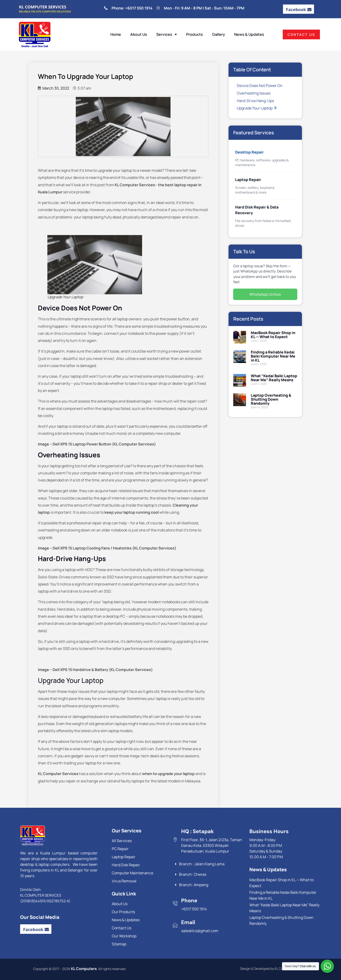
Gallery (219, 34)
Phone (189, 901)
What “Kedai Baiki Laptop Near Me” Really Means (274, 378)
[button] (276, 108)
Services (167, 34)
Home (116, 34)
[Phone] (175, 903)
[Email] (175, 925)
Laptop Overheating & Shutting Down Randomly (271, 399)
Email (188, 922)
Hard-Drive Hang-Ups (255, 101)
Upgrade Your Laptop (257, 108)
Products (195, 34)
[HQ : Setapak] (175, 840)
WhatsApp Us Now (265, 294)
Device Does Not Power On (260, 86)
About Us (139, 34)
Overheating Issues (254, 93)
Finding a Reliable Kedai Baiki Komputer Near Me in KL (273, 356)
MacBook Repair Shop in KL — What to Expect (273, 335)
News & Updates (249, 34)
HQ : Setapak (197, 831)
